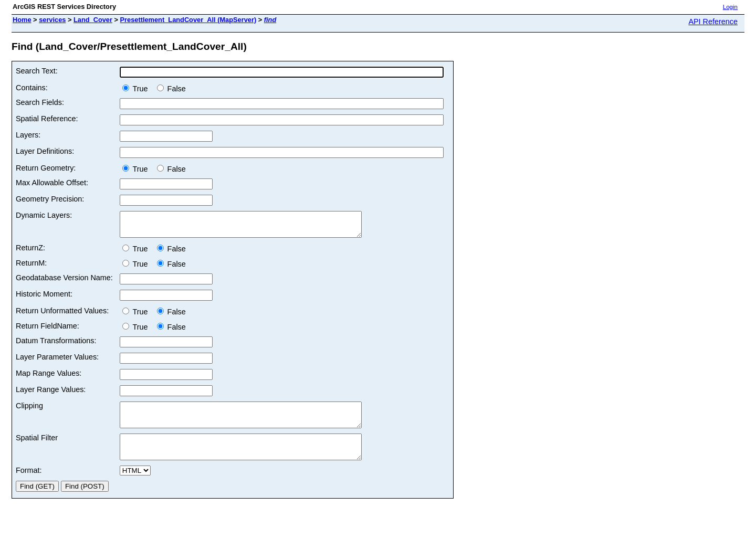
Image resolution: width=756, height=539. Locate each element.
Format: (29, 484)
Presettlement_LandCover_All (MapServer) (188, 20)
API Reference (713, 22)
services (52, 20)
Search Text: (37, 71)
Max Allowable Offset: (52, 183)
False (171, 89)
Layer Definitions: (45, 151)
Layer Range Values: (51, 394)
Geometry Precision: (50, 199)
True (137, 89)
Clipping (29, 410)
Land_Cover (93, 20)
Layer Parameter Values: (57, 362)
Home (22, 20)
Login (730, 7)
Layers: (28, 135)
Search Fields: (40, 102)
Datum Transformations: (56, 345)
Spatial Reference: (47, 119)
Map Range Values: (49, 378)
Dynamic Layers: (44, 215)
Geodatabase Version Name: (64, 282)
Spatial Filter (37, 447)
